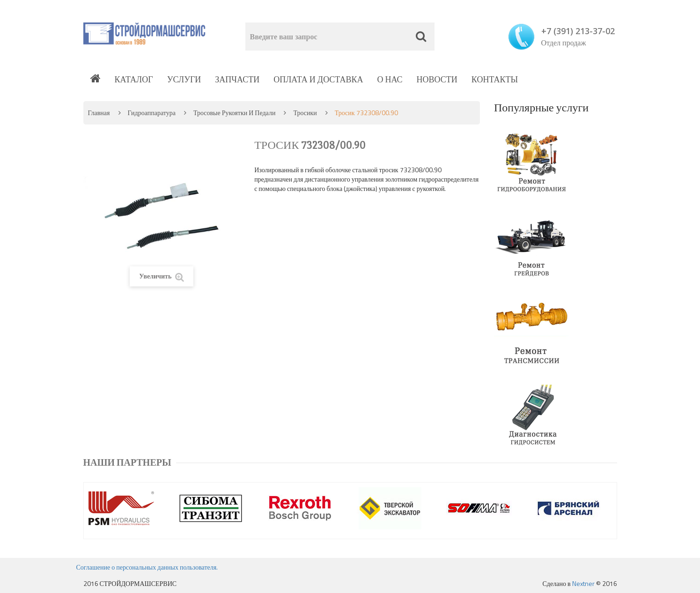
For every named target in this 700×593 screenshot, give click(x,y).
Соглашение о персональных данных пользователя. (147, 567)
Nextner (583, 583)
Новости (437, 79)
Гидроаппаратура (152, 113)
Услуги (184, 79)
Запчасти (237, 79)
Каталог (134, 79)
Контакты (495, 79)
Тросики (305, 113)
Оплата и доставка (318, 79)
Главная (99, 113)
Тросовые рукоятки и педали (234, 113)
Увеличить (162, 276)
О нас (390, 79)
